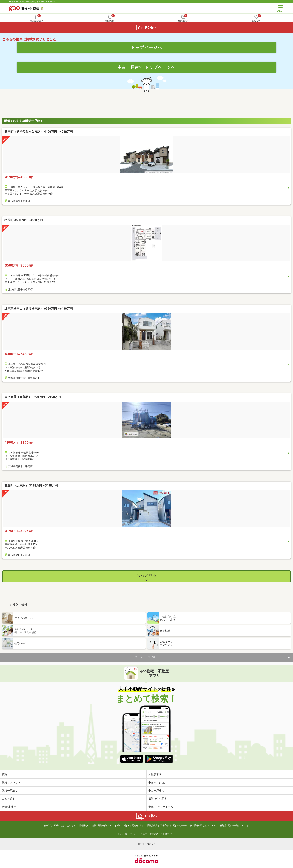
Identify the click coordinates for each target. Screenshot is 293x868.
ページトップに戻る (146, 657)
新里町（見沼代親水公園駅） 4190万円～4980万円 (39, 132)
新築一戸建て (10, 791)
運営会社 (169, 834)
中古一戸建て (156, 791)
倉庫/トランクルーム (161, 807)
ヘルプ (144, 834)
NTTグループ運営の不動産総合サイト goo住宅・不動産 (32, 2)
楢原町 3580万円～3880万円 (24, 220)
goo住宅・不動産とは (54, 826)
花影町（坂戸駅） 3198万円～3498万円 (31, 485)
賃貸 (4, 774)
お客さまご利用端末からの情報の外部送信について (91, 826)
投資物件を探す (158, 799)
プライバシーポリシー (128, 834)
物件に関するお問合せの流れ (131, 826)
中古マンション (158, 782)
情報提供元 (152, 826)
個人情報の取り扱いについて (203, 826)
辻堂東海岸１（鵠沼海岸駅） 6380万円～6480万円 (39, 309)
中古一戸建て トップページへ (147, 67)
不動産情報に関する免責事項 (174, 826)
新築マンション (11, 782)
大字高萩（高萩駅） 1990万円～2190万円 (33, 397)
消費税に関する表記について (233, 826)
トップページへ (147, 47)
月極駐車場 (155, 774)
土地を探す (8, 799)
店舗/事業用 (9, 807)
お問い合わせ (156, 834)
